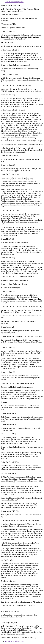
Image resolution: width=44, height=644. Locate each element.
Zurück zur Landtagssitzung (15, 2)
